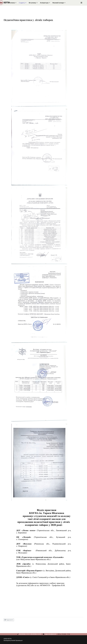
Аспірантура (44, 3)
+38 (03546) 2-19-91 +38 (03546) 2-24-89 (30, 634)
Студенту (22, 3)
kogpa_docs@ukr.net (50, 634)
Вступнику (32, 3)
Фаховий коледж (58, 3)
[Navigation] (81, 3)
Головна (12, 3)
